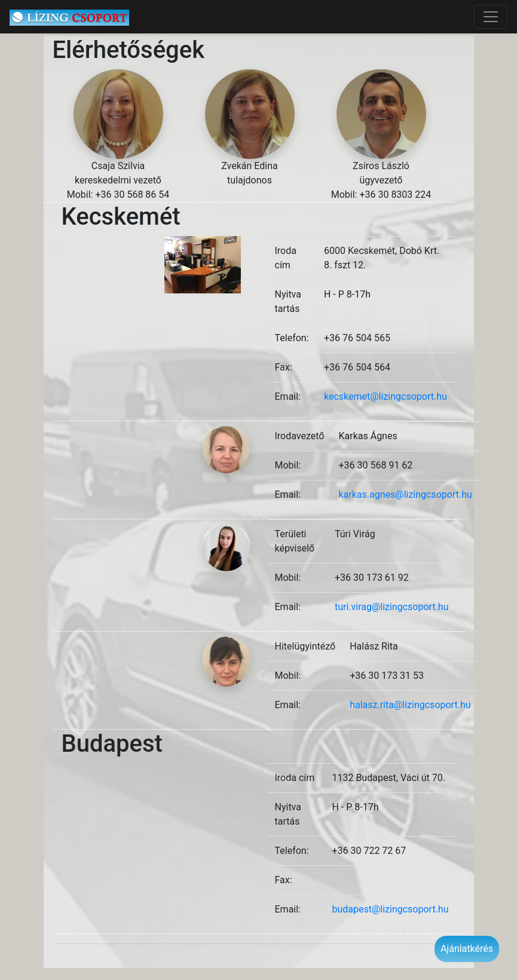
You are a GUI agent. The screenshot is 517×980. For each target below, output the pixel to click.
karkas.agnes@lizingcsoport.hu (405, 494)
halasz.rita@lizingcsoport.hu (410, 705)
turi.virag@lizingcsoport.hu (392, 607)
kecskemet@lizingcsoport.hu (386, 396)
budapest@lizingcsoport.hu (390, 909)
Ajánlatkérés (467, 949)
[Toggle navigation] (491, 17)
